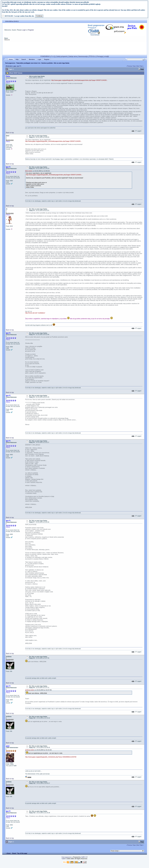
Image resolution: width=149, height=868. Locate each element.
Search (24, 59)
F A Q (53, 56)
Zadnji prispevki (62, 56)
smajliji (106, 56)
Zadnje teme (73, 56)
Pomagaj (100, 56)
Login (24, 30)
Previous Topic (131, 66)
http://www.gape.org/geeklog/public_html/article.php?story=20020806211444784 (51, 757)
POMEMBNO (45, 56)
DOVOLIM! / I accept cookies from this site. (20, 16)
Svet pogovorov (10, 63)
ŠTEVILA (92, 56)
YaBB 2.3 (84, 857)
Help (17, 59)
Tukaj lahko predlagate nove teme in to (28, 63)
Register (31, 30)
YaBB (63, 859)
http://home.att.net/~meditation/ (35, 313)
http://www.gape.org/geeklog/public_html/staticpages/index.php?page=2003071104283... (80, 80)
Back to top (10, 133)
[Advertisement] (75, 48)
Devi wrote (29, 171)
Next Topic (140, 66)
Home (11, 59)
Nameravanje (83, 56)
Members (32, 59)
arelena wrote (30, 690)
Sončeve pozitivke (47, 63)
